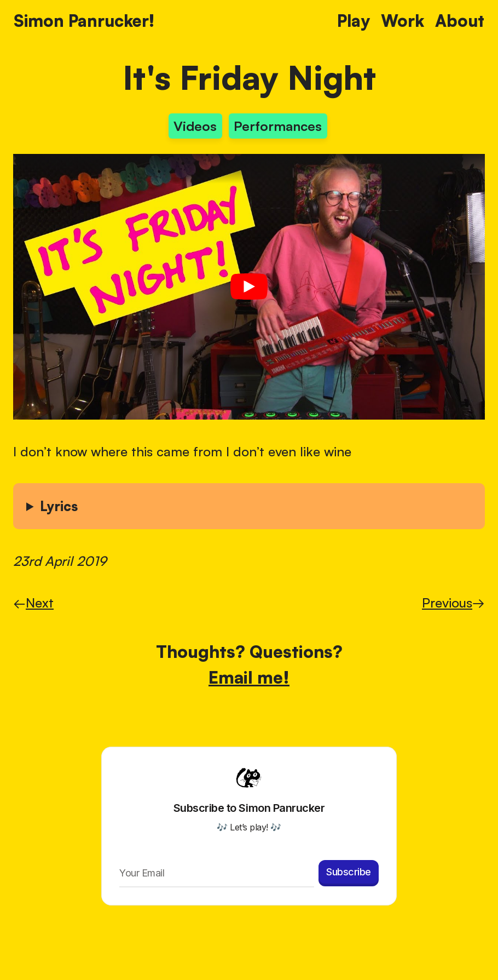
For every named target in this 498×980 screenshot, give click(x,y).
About (460, 21)
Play (354, 21)
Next (33, 603)
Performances (278, 126)
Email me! (249, 677)
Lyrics (59, 506)
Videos (195, 126)
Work (403, 21)
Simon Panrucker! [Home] (84, 21)
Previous (453, 603)
